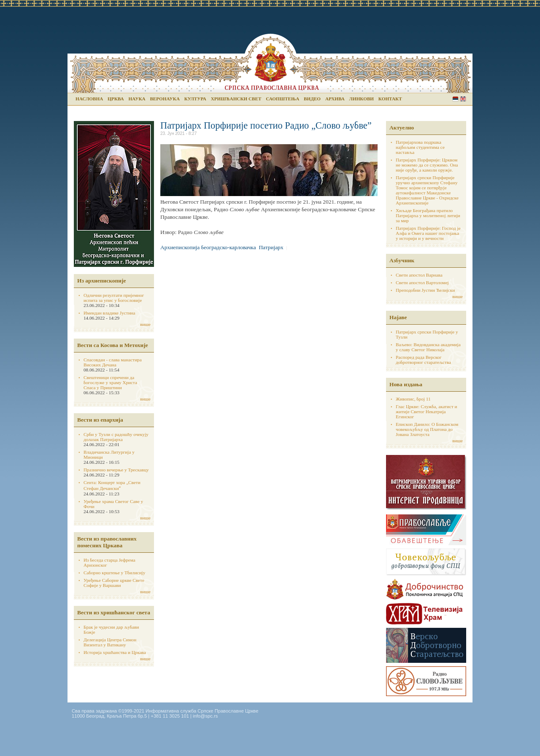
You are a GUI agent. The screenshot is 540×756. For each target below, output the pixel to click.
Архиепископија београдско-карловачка (208, 247)
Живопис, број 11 (413, 399)
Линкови (362, 99)
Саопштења (282, 99)
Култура (195, 99)
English (463, 99)
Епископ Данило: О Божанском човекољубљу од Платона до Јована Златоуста (427, 429)
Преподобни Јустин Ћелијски (425, 290)
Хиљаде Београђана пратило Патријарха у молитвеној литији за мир (428, 215)
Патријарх (271, 247)
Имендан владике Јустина (109, 313)
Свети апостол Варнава (419, 275)
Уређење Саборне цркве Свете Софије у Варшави (114, 583)
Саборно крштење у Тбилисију (114, 573)
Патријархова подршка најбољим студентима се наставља (420, 147)
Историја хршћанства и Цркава (115, 652)
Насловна (89, 99)
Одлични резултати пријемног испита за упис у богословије (114, 298)
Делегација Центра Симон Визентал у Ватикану (110, 642)
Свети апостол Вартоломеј (422, 282)
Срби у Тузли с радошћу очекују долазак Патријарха (116, 437)
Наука (137, 99)
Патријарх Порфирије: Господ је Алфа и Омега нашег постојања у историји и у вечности (428, 233)
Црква (116, 99)
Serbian (455, 99)
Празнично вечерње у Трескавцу (116, 470)
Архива (335, 99)
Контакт (390, 99)
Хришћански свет (236, 99)
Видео (312, 99)
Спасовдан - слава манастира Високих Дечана (113, 362)
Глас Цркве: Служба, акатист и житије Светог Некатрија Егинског (427, 412)
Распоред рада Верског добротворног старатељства (423, 360)
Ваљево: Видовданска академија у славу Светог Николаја (428, 347)
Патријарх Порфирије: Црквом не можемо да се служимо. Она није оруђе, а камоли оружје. (427, 165)
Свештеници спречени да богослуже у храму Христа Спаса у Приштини (110, 382)
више (145, 324)
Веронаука (165, 99)
